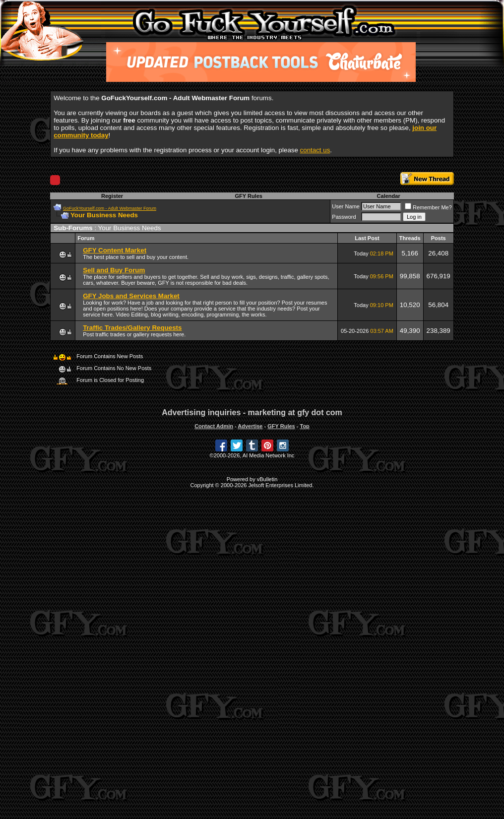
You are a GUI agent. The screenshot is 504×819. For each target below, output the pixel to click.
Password (344, 217)
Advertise (250, 426)
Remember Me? (428, 207)
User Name (346, 206)
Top (304, 426)
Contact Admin (214, 426)
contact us (315, 150)
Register (112, 196)
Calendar (389, 196)
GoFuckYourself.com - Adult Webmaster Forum (110, 208)
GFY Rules (248, 196)
